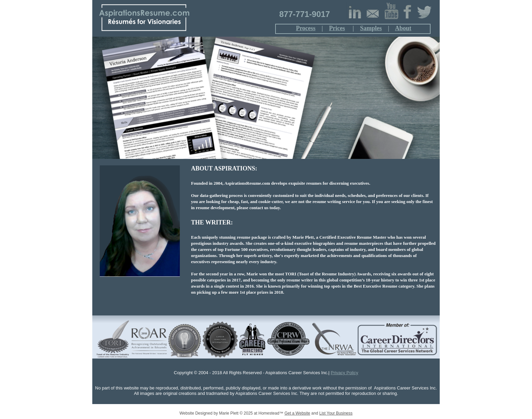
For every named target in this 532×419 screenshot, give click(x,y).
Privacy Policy (345, 373)
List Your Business (336, 413)
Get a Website (297, 413)
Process (306, 28)
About (403, 28)
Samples (371, 28)
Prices (337, 28)
